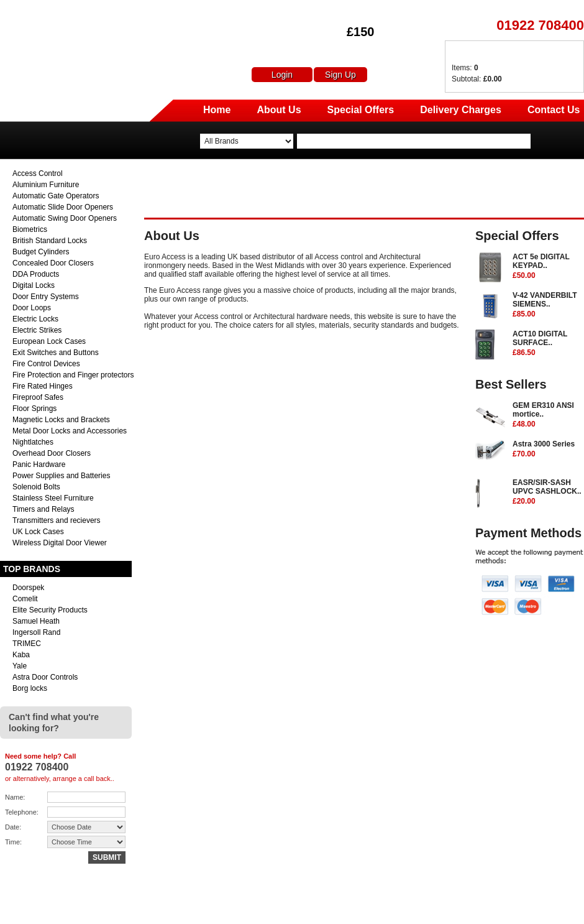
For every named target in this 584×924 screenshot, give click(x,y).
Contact (493, 910)
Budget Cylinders (41, 252)
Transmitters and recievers (57, 520)
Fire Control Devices (46, 364)
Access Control (38, 173)
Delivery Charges (461, 110)
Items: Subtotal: (477, 73)
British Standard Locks (50, 241)
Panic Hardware (39, 464)
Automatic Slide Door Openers (63, 207)
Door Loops (32, 308)
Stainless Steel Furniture (53, 498)
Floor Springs (34, 409)
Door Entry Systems (46, 297)
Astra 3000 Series (548, 450)
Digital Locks (34, 285)
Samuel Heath (36, 621)
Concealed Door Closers (53, 263)
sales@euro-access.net (110, 910)
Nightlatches (33, 442)
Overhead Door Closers (52, 453)
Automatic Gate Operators (56, 196)
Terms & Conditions (552, 910)
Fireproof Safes (38, 397)
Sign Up (340, 75)
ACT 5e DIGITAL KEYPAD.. (548, 267)
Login (282, 75)
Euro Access (17, 12)
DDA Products (36, 274)
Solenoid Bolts (36, 487)
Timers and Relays (43, 509)
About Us (279, 110)
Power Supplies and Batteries (61, 476)
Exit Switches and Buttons (56, 353)
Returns (454, 910)
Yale (20, 666)
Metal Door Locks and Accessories (70, 431)
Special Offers (361, 110)
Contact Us (554, 110)
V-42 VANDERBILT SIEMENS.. (548, 305)
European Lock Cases (49, 341)
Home (217, 110)
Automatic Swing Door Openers (65, 218)
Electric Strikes (37, 330)
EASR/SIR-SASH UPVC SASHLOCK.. (548, 492)
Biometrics (30, 229)
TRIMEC (27, 644)
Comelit (25, 599)
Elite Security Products (50, 610)
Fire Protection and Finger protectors (73, 375)
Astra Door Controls (45, 677)
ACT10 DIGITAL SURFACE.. (548, 344)
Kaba (21, 655)
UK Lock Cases (38, 532)
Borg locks (30, 688)
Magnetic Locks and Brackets (61, 420)
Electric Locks (35, 319)
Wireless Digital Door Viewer (60, 543)
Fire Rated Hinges (43, 386)
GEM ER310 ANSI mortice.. (548, 415)
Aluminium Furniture (46, 185)
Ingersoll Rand (36, 632)
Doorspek (28, 588)
